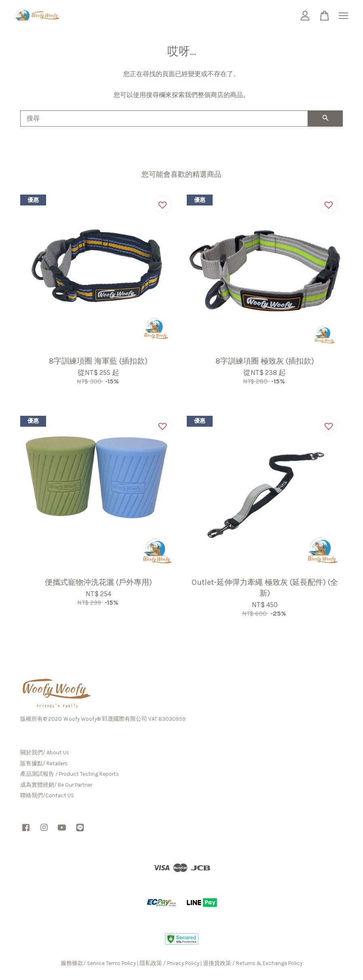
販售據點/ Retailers (44, 763)
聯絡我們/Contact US (47, 795)
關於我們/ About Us (45, 752)
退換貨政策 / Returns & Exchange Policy (253, 963)
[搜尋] (164, 119)
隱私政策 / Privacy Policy (169, 963)
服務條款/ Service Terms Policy (98, 963)
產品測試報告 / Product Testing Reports (70, 774)
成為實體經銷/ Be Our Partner (56, 785)
